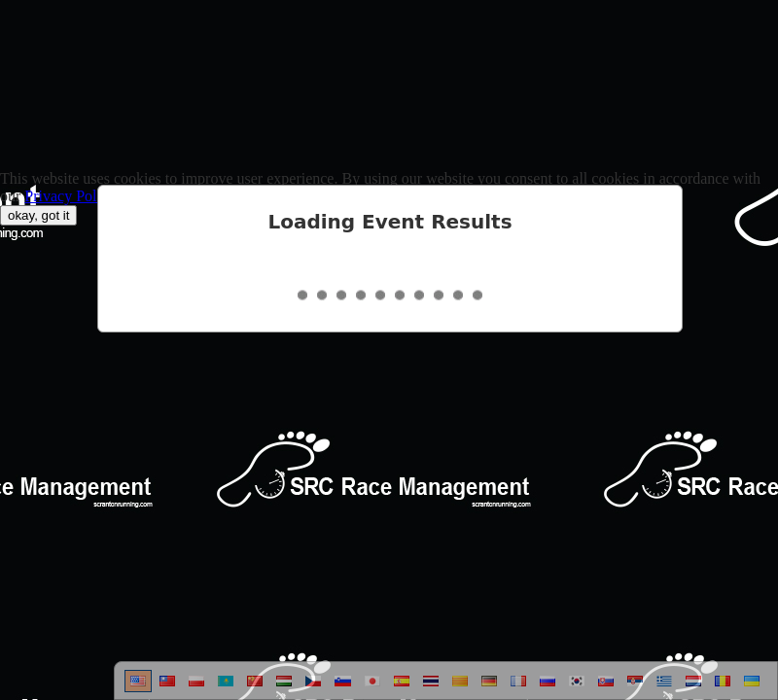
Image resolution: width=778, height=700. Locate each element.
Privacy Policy (70, 196)
